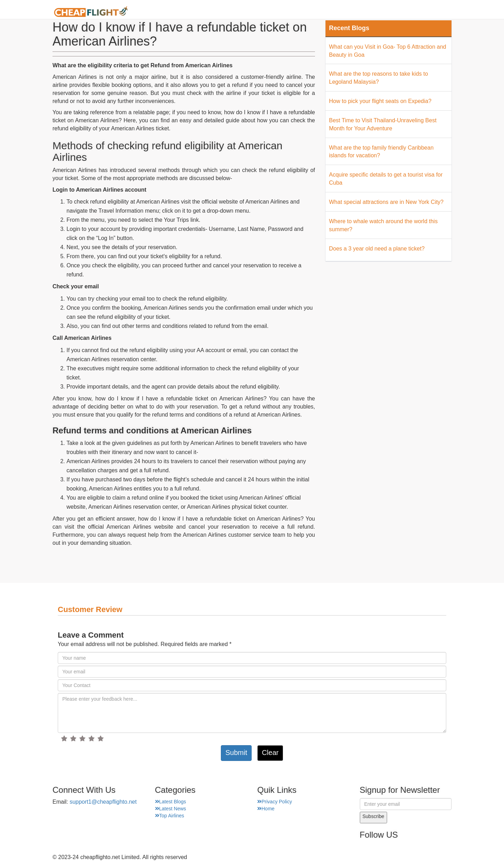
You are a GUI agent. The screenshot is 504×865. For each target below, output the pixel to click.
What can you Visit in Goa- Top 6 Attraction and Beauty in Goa (388, 51)
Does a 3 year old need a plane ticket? (377, 249)
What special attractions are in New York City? (386, 202)
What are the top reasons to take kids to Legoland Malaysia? (379, 78)
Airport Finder (325, 12)
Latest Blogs (171, 802)
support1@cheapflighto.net (103, 802)
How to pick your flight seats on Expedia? (380, 101)
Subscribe (373, 816)
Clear (270, 753)
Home (250, 12)
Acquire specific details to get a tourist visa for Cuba (386, 179)
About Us (282, 12)
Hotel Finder (434, 12)
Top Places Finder (381, 12)
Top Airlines (170, 816)
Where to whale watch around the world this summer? (383, 225)
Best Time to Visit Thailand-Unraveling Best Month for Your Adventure (383, 124)
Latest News (171, 809)
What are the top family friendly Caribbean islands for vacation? (381, 152)
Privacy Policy (275, 802)
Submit (236, 753)
